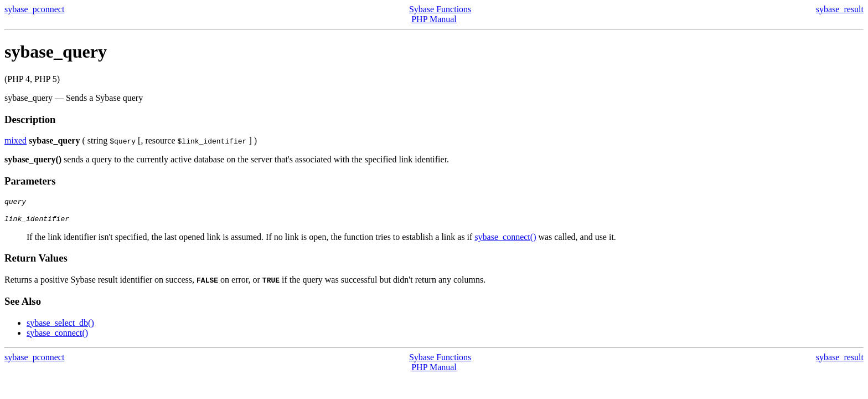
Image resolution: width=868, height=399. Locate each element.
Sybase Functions (440, 9)
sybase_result (840, 9)
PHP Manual (434, 19)
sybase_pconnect (34, 9)
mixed (15, 140)
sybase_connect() (505, 240)
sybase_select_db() (60, 326)
